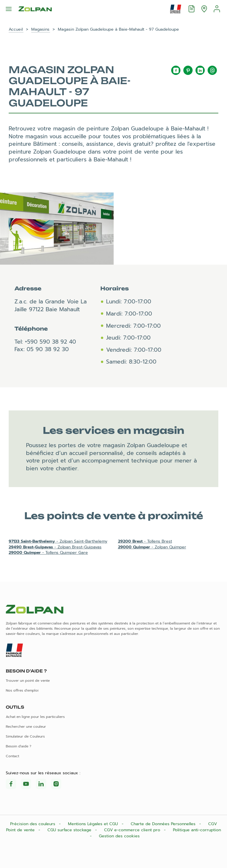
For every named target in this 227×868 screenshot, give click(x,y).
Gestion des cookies (119, 836)
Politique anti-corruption (197, 830)
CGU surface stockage (70, 830)
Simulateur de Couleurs (25, 736)
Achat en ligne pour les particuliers (35, 717)
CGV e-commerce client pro (133, 830)
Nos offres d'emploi (22, 690)
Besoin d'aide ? (19, 746)
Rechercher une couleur (26, 727)
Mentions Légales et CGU (94, 824)
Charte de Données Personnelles (164, 824)
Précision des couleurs (33, 824)
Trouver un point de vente (28, 681)
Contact (12, 756)
